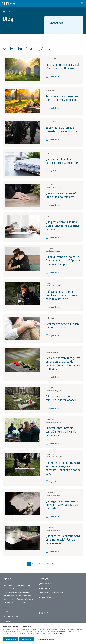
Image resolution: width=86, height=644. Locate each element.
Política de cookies (57, 634)
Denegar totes (27, 639)
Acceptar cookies (10, 639)
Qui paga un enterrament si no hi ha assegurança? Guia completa (62, 505)
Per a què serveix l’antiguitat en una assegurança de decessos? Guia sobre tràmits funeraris (63, 364)
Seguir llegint (55, 77)
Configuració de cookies (46, 639)
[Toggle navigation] (82, 4)
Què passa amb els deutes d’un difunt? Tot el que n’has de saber (63, 226)
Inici (4, 12)
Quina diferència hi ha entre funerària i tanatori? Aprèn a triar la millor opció (63, 261)
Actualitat (46, 588)
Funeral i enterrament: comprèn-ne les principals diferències (61, 432)
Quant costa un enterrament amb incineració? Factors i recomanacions (63, 540)
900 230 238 (46, 584)
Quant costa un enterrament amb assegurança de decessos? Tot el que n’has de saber (63, 468)
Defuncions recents (13, 617)
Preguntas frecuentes (52, 593)
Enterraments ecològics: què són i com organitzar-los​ (63, 67)
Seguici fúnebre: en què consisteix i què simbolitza (61, 130)
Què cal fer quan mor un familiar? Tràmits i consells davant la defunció (62, 296)
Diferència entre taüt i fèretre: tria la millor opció (61, 399)
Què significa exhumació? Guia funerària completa (61, 195)
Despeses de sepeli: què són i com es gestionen (63, 326)
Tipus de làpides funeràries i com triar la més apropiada (62, 98)
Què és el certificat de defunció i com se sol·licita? (62, 161)
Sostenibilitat (48, 597)
